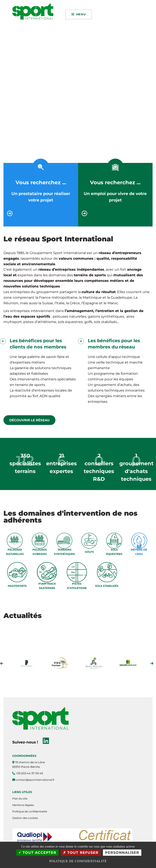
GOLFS (89, 552)
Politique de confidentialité (30, 811)
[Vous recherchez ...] (41, 213)
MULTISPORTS (17, 586)
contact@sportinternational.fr (35, 780)
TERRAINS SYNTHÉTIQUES (64, 552)
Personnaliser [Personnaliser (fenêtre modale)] (122, 853)
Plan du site (20, 799)
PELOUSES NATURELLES (15, 552)
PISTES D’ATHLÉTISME (77, 586)
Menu (81, 14)
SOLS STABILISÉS (107, 586)
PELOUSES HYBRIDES (40, 552)
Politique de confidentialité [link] (78, 861)
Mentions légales (23, 805)
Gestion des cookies (25, 818)
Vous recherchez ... (41, 182)
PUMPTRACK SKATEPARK (47, 586)
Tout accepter (37, 853)
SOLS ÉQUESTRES (114, 552)
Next (152, 664)
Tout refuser (81, 853)
